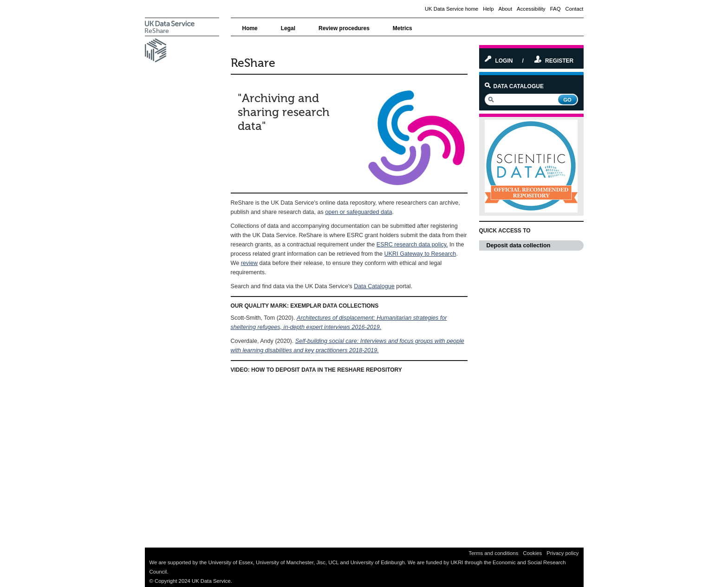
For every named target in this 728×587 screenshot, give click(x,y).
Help (488, 9)
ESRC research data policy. (412, 245)
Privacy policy (562, 553)
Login (499, 61)
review (249, 263)
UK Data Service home (452, 9)
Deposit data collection (535, 245)
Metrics (403, 28)
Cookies (532, 553)
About (505, 9)
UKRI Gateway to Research (420, 254)
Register (554, 61)
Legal (288, 28)
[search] (521, 100)
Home (250, 28)
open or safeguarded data (358, 212)
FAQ (556, 9)
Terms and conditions (493, 553)
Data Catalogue (374, 286)
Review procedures (344, 28)
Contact (574, 9)
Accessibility (531, 9)
